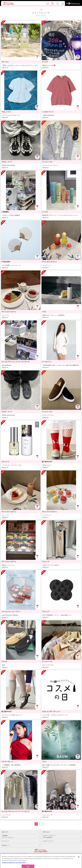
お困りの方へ (5, 832)
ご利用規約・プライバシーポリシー (8, 836)
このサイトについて (48, 841)
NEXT (78, 824)
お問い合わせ (46, 832)
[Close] (79, 863)
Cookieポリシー (6, 845)
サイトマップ (5, 841)
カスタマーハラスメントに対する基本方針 (49, 836)
